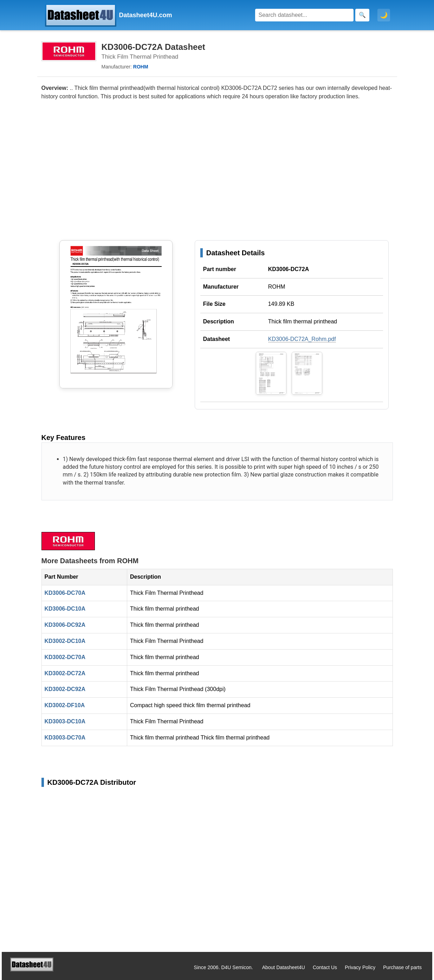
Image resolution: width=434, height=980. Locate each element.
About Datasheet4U (284, 967)
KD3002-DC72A (65, 673)
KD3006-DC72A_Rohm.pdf (302, 339)
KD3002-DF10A (65, 705)
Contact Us (325, 967)
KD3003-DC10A (65, 721)
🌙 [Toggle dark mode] (384, 15)
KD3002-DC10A (65, 641)
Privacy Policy (360, 967)
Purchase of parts (402, 967)
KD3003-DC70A (65, 738)
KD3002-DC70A (65, 657)
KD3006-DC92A (65, 625)
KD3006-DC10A (65, 609)
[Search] (304, 15)
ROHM (277, 287)
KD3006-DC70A (65, 593)
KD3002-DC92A (65, 689)
